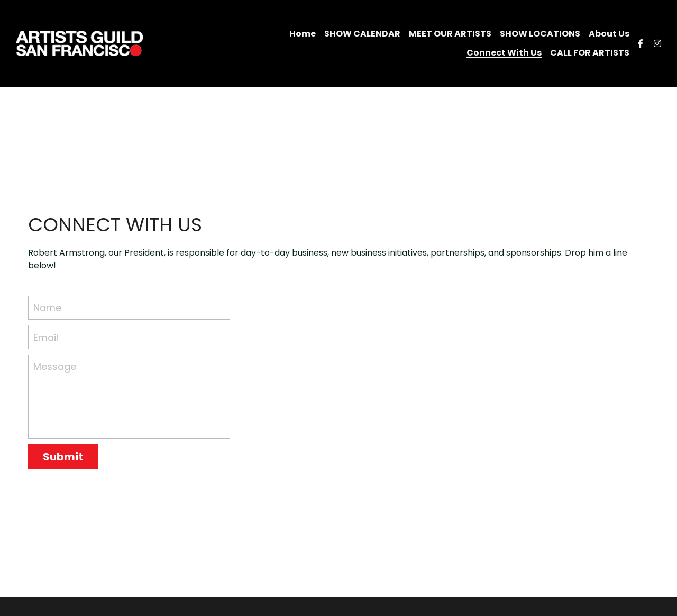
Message (55, 366)
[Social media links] (641, 43)
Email (46, 337)
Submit (63, 457)
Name (47, 308)
